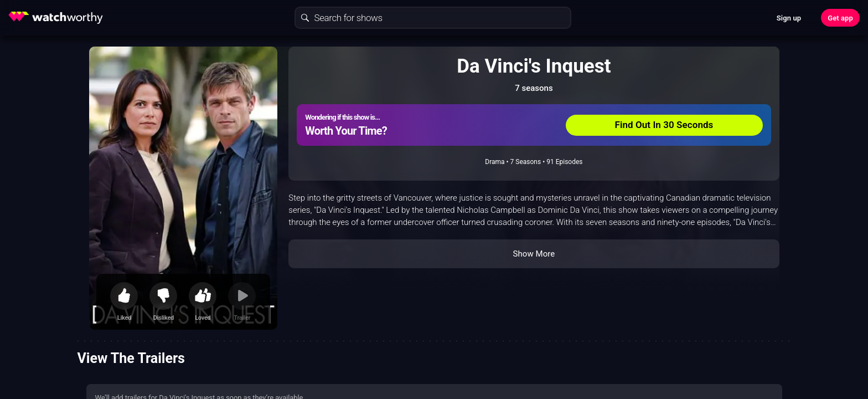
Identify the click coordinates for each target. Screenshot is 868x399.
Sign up (789, 18)
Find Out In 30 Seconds (664, 125)
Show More (534, 254)
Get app (840, 18)
